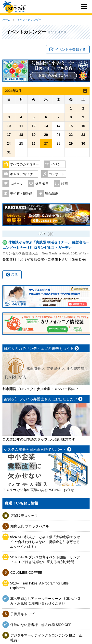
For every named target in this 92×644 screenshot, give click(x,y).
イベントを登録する (68, 50)
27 (46, 143)
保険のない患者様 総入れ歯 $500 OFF (41, 625)
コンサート (57, 174)
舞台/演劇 (52, 194)
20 (46, 135)
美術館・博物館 (21, 194)
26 (34, 143)
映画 (65, 184)
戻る (12, 275)
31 (9, 152)
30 (83, 143)
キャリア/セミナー (23, 174)
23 (83, 135)
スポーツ (16, 184)
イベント (58, 164)
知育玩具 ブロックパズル (30, 526)
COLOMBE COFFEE (26, 573)
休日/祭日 (42, 184)
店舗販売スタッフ (24, 516)
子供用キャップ (22, 614)
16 (83, 126)
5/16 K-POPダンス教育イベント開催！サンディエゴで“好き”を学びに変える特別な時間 (45, 560)
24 (9, 143)
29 (71, 143)
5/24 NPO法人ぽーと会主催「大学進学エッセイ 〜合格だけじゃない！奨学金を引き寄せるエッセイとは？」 (45, 542)
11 (21, 126)
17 (9, 135)
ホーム (7, 20)
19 (34, 135)
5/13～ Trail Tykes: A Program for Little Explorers (39, 586)
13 (46, 126)
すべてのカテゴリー (24, 164)
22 (71, 135)
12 (34, 126)
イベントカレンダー (29, 20)
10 (9, 126)
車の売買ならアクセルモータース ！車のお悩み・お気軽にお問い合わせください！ (45, 601)
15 (71, 126)
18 (21, 135)
